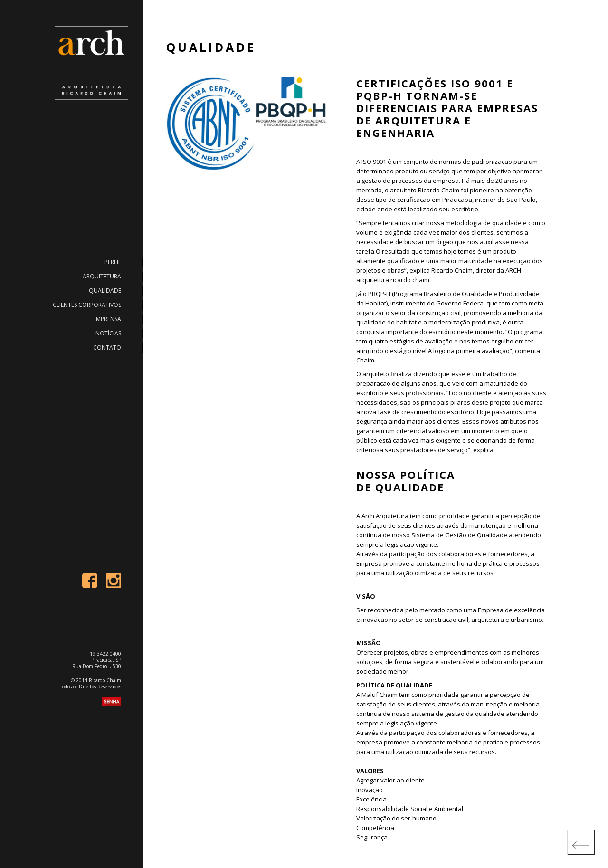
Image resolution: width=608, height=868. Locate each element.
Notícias (108, 333)
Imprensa (108, 319)
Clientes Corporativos (87, 305)
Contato (107, 348)
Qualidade (105, 291)
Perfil (113, 262)
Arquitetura (102, 276)
